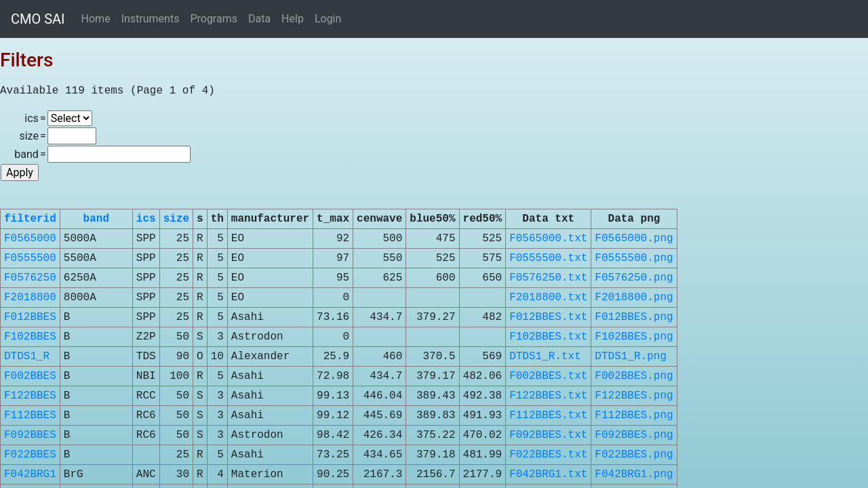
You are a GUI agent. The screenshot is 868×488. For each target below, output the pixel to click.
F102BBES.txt (548, 337)
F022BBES (30, 455)
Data (259, 19)
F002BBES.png (634, 376)
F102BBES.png (634, 337)
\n (70, 118)
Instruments (151, 19)
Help (293, 19)
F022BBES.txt (548, 455)
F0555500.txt (548, 258)
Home (96, 19)
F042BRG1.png (634, 474)
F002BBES (30, 376)
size (176, 219)
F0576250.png (634, 278)
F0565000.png (634, 239)
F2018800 (30, 298)
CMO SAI (38, 19)
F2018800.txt (548, 298)
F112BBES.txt (548, 415)
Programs (214, 19)
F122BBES (30, 396)
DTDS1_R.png (631, 357)
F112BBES (30, 415)
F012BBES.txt (548, 317)
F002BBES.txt (548, 376)
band (96, 219)
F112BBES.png (634, 415)
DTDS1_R (27, 357)
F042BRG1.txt (548, 474)
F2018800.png (634, 298)
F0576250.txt (548, 278)
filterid (30, 219)
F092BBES (30, 435)
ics (146, 219)
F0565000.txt (548, 239)
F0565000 (30, 239)
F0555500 (30, 258)
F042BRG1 (30, 474)
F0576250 (30, 278)
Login (328, 19)
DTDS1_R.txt (545, 357)
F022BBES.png (634, 455)
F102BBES (30, 337)
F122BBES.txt (548, 396)
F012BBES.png (634, 317)
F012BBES (30, 317)
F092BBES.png (634, 435)
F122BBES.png (634, 396)
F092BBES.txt (548, 435)
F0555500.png (634, 258)
